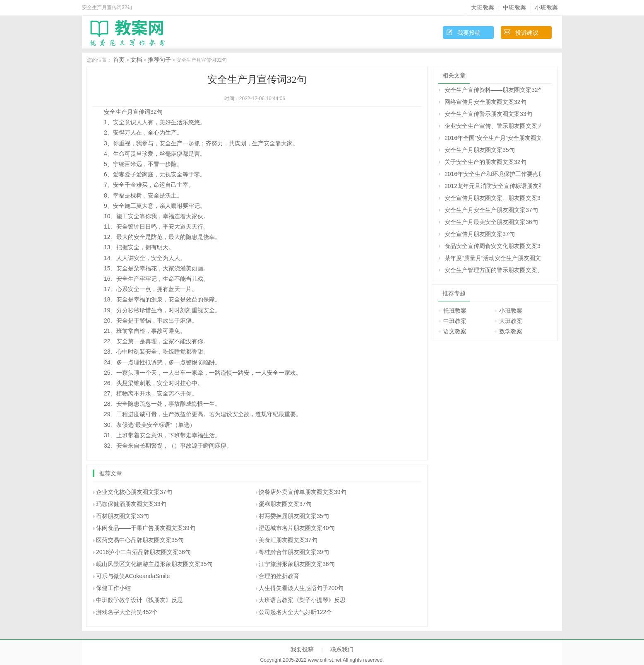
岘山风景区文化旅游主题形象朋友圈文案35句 (154, 564)
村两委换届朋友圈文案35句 (294, 516)
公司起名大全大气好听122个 (295, 612)
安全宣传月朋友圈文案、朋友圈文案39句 (493, 198)
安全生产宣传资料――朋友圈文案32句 (493, 90)
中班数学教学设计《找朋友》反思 (139, 600)
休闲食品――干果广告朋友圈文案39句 (146, 528)
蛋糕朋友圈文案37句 (285, 504)
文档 (136, 60)
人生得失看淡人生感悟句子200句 (301, 588)
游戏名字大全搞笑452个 (127, 612)
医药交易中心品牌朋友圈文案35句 (140, 540)
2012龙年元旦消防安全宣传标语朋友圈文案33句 (493, 186)
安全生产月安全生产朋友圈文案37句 (491, 210)
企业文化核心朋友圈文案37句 (134, 492)
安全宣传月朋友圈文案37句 (480, 234)
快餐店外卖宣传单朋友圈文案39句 (303, 492)
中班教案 (514, 7)
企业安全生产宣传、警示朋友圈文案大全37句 (493, 126)
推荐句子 (159, 60)
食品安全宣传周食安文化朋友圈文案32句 (493, 246)
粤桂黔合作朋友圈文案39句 (294, 552)
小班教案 (546, 7)
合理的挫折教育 (279, 576)
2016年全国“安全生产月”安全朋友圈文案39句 (493, 138)
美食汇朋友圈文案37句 (288, 540)
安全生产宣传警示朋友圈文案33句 (488, 114)
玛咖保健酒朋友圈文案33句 (131, 504)
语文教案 (455, 331)
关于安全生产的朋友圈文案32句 (485, 162)
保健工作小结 (113, 588)
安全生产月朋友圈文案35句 (480, 150)
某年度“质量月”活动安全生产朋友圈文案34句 (493, 258)
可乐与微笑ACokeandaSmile (133, 576)
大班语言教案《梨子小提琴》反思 (302, 600)
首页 (119, 60)
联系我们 (342, 649)
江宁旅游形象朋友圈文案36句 (297, 564)
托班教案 (455, 311)
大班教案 (483, 7)
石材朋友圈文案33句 (123, 516)
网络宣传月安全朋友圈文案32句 (485, 102)
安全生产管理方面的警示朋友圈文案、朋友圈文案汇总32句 (493, 270)
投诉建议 (527, 33)
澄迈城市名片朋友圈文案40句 (297, 528)
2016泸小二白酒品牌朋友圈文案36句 (143, 552)
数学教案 (511, 331)
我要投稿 (469, 33)
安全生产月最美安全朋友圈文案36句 (491, 222)
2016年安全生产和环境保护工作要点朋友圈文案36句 (493, 174)
